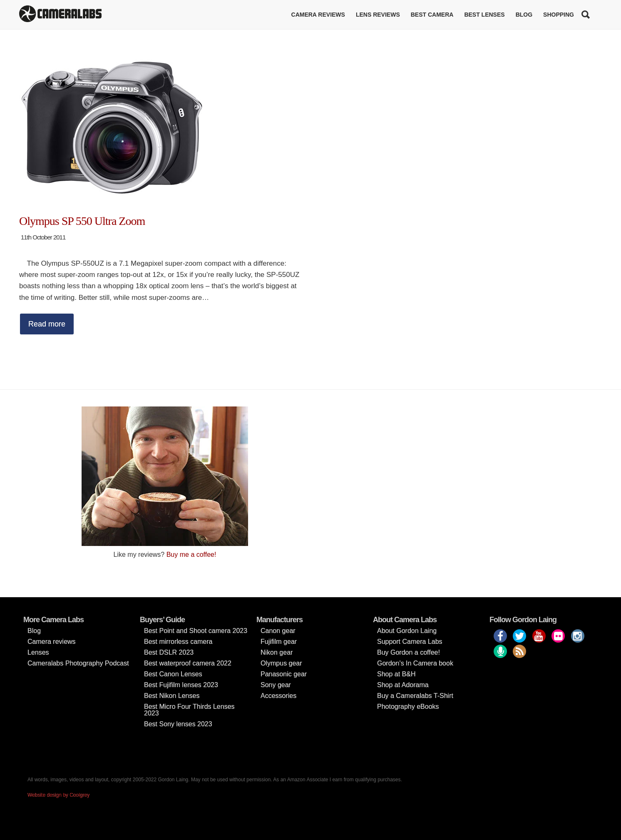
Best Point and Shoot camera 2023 (196, 631)
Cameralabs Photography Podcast (78, 663)
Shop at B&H (396, 674)
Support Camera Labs (410, 642)
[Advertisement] (456, 465)
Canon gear (278, 631)
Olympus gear (281, 663)
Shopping (559, 15)
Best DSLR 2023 (169, 652)
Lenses (38, 652)
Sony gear (276, 685)
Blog (524, 15)
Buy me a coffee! (191, 555)
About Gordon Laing (407, 631)
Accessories (278, 696)
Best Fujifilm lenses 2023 (181, 685)
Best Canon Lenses (173, 674)
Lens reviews (378, 15)
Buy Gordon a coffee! (409, 652)
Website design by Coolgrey (58, 795)
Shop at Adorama (403, 685)
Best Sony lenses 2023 (178, 724)
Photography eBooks (408, 707)
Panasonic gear (284, 674)
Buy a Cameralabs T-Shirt (415, 696)
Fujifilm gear (279, 642)
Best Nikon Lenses (172, 696)
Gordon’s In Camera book (415, 663)
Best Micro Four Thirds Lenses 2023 (189, 710)
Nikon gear (277, 652)
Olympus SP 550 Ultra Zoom (82, 221)
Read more (47, 324)
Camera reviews (318, 15)
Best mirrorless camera (178, 642)
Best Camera (432, 15)
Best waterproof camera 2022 (188, 663)
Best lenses (484, 15)
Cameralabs (60, 15)
